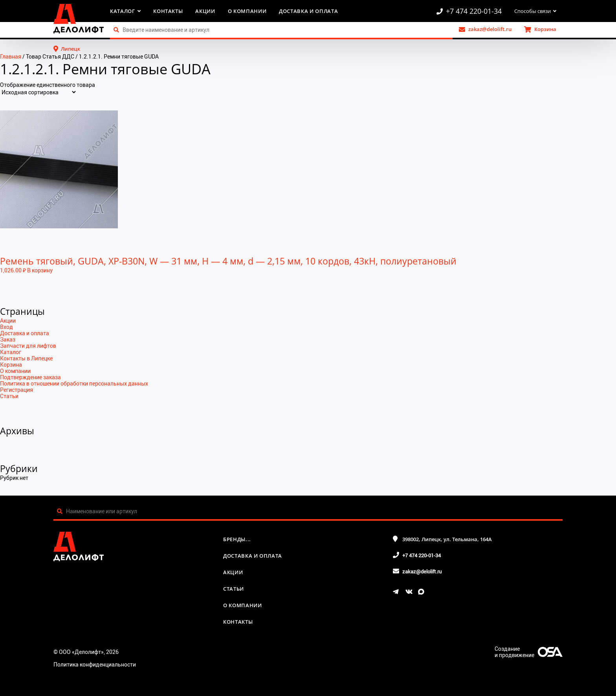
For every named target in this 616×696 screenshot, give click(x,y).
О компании (247, 11)
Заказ (8, 339)
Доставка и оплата (308, 11)
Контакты (168, 11)
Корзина (11, 365)
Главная (11, 56)
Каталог (11, 352)
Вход (6, 327)
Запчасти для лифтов (28, 346)
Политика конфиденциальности (95, 664)
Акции (205, 11)
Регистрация (16, 390)
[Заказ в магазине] (38, 92)
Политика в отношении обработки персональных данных (74, 383)
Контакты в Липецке (26, 358)
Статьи (9, 396)
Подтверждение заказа (30, 377)
